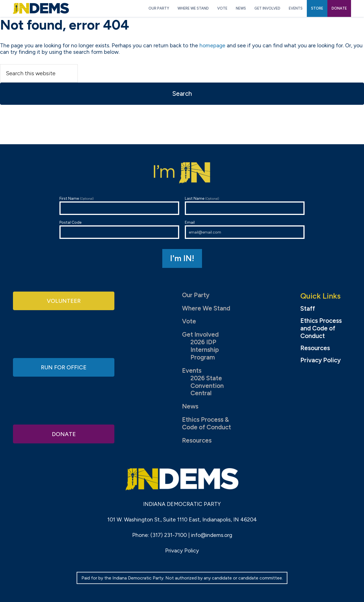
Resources (197, 440)
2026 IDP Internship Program (205, 350)
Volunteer (64, 301)
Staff (308, 309)
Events (192, 371)
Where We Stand (206, 308)
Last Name (245, 206)
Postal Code (119, 229)
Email (245, 229)
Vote (189, 321)
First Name (119, 206)
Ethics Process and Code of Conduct (321, 328)
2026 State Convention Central (207, 386)
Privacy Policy (320, 360)
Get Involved (200, 335)
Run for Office (64, 367)
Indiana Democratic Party (41, 8)
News (190, 406)
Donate (64, 433)
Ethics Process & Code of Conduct (207, 423)
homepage (212, 45)
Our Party (196, 295)
